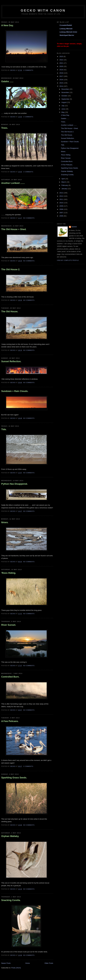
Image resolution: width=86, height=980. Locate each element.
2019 (62, 70)
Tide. (4, 429)
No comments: (29, 218)
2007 (62, 213)
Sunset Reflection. (11, 361)
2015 (62, 83)
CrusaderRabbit (66, 25)
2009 (62, 206)
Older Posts (49, 963)
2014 (62, 86)
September (66, 99)
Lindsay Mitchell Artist (68, 32)
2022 (62, 60)
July (63, 106)
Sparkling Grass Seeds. (14, 778)
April (63, 179)
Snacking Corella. (11, 900)
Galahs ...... (7, 81)
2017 (62, 76)
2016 (62, 80)
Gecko (74, 227)
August (64, 102)
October (65, 96)
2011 (62, 199)
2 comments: (29, 70)
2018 (62, 73)
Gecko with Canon (43, 10)
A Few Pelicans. (10, 721)
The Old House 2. (11, 269)
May (63, 112)
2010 (62, 203)
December (66, 89)
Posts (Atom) (16, 968)
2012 (62, 196)
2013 (62, 193)
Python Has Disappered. (14, 484)
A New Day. (7, 25)
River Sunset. (9, 625)
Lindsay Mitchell (66, 29)
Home (28, 963)
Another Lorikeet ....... (13, 183)
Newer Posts (6, 963)
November (66, 92)
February (65, 185)
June (63, 109)
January (65, 189)
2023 (62, 56)
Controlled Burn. (10, 677)
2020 (62, 66)
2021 (62, 63)
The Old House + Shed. (14, 229)
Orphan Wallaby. (10, 836)
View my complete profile (68, 260)
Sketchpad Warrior (67, 35)
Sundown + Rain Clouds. (15, 391)
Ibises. (5, 522)
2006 (62, 216)
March (64, 182)
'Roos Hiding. (9, 573)
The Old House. (10, 312)
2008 (62, 209)
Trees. (5, 128)
